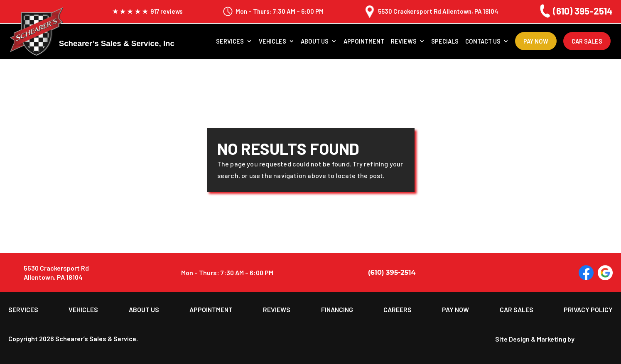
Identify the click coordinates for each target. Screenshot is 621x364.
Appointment (364, 42)
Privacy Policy (588, 310)
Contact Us (483, 42)
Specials (445, 42)
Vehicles (272, 42)
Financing (337, 310)
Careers (398, 310)
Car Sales (587, 42)
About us (315, 42)
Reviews (404, 42)
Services (230, 42)
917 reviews (147, 11)
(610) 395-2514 (575, 11)
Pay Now (536, 42)
